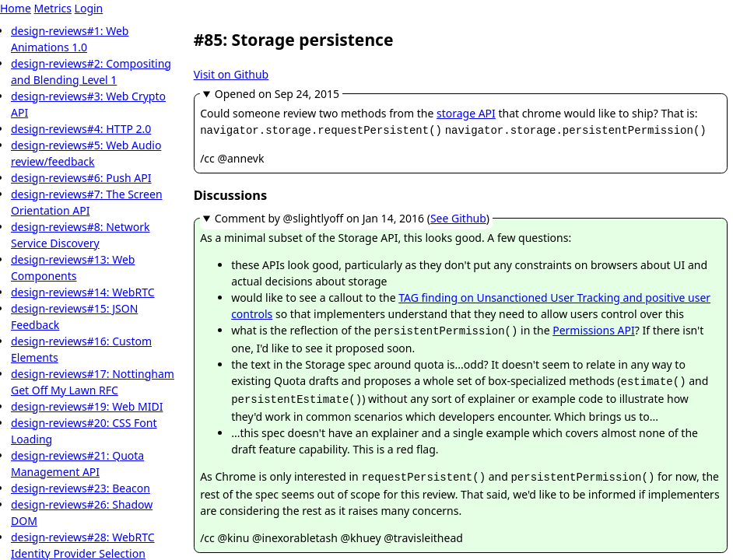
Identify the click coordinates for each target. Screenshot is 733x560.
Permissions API (594, 329)
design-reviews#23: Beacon (81, 488)
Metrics (52, 8)
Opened (277, 94)
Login (89, 8)
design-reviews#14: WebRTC (83, 292)
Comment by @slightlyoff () (352, 217)
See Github (458, 217)
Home (16, 8)
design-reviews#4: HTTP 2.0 (81, 129)
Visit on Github (231, 74)
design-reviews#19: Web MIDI (87, 406)
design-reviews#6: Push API (81, 178)
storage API (466, 113)
